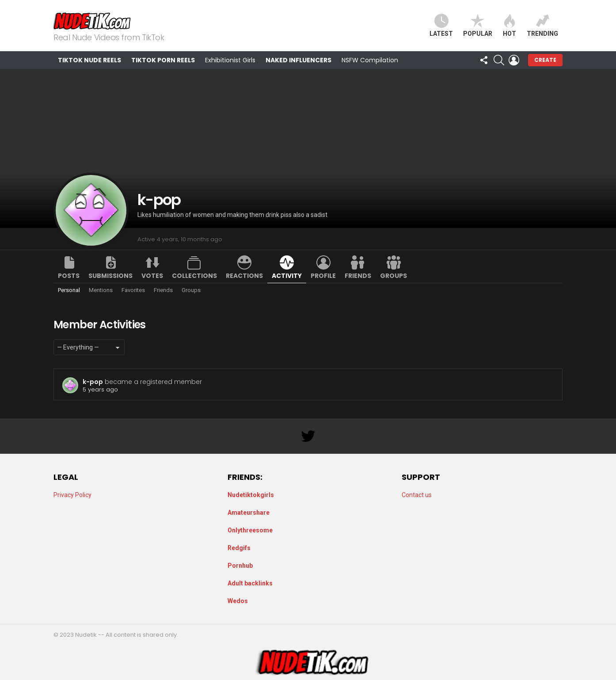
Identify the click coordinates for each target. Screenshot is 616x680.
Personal (69, 290)
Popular (478, 25)
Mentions (101, 290)
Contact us (417, 495)
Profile (323, 276)
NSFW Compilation (370, 60)
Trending (542, 25)
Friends (358, 276)
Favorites (133, 290)
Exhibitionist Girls (230, 60)
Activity (287, 276)
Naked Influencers (298, 60)
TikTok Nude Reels (89, 60)
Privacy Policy (72, 495)
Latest (441, 25)
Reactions (244, 276)
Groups (394, 276)
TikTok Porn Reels (163, 60)
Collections (194, 276)
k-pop (93, 382)
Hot (510, 25)
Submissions (110, 276)
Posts (69, 276)
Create (545, 60)
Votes (152, 276)
